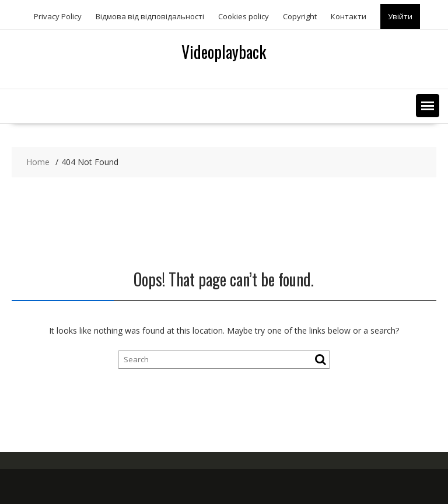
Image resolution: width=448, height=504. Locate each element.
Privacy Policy (58, 16)
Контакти (349, 16)
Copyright (300, 16)
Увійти (400, 16)
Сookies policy (244, 16)
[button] (428, 106)
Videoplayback (224, 52)
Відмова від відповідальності (150, 16)
